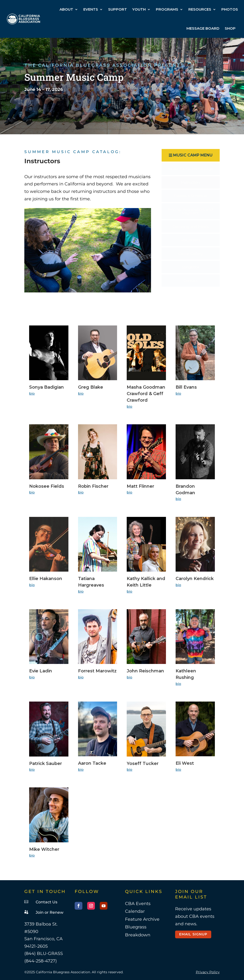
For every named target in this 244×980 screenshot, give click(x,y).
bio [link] (32, 393)
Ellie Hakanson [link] (46, 579)
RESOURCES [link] (200, 9)
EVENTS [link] (91, 9)
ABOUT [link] (66, 9)
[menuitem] (191, 169)
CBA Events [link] (138, 904)
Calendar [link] (135, 911)
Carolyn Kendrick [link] (195, 579)
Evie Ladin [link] (41, 671)
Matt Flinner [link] (140, 486)
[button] (191, 155)
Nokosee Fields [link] (47, 486)
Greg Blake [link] (91, 387)
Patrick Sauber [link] (46, 764)
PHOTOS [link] (230, 9)
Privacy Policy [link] (208, 972)
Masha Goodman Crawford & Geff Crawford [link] (146, 394)
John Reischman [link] (145, 671)
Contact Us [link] (46, 902)
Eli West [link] (185, 763)
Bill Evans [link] (186, 387)
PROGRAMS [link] (167, 9)
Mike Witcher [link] (44, 849)
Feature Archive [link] (142, 919)
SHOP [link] (230, 28)
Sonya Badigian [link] (46, 387)
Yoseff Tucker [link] (143, 764)
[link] (23, 19)
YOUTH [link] (139, 9)
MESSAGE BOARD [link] (203, 28)
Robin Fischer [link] (93, 486)
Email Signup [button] (193, 934)
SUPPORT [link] (118, 9)
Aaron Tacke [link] (92, 763)
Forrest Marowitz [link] (97, 671)
